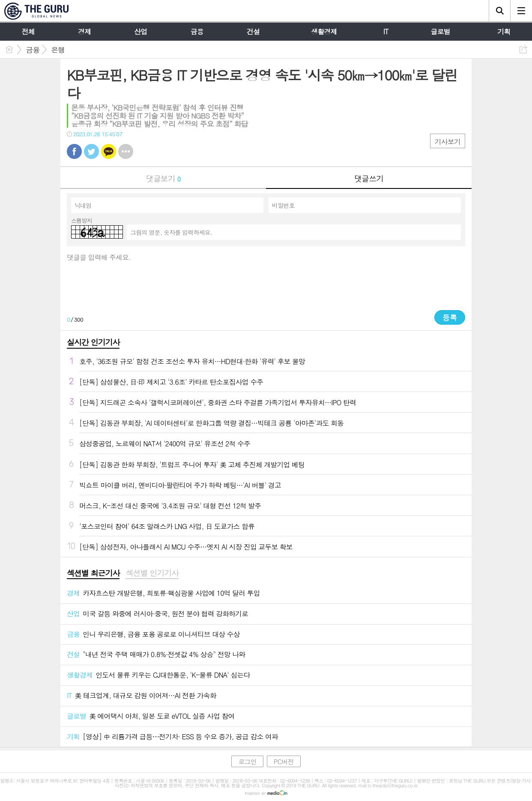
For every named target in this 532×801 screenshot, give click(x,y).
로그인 (247, 761)
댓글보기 (163, 178)
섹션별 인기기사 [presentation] (152, 573)
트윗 (91, 151)
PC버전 (284, 761)
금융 (33, 50)
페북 (74, 151)
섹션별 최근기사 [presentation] (93, 573)
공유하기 (523, 49)
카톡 (109, 151)
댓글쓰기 (369, 178)
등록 (450, 317)
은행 (58, 50)
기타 (126, 151)
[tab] (93, 574)
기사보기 (448, 142)
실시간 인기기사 (93, 342)
